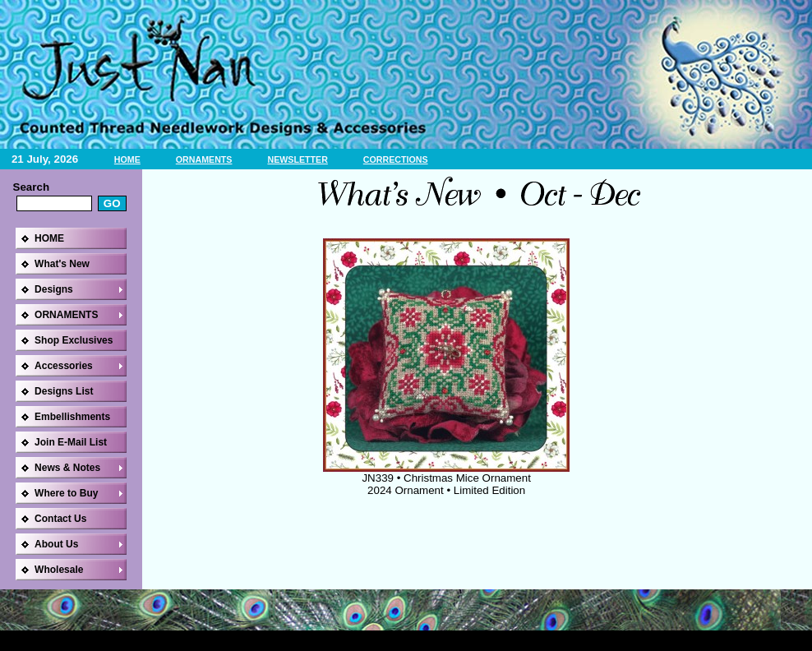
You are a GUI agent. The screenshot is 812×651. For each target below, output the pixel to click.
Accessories (64, 366)
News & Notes (67, 468)
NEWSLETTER (297, 159)
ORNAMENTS (204, 159)
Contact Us (60, 519)
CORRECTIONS (396, 159)
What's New (62, 264)
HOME (127, 159)
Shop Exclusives (74, 340)
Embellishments (72, 417)
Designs (54, 289)
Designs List (64, 391)
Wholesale (59, 570)
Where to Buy (66, 493)
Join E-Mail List (71, 442)
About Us (56, 544)
